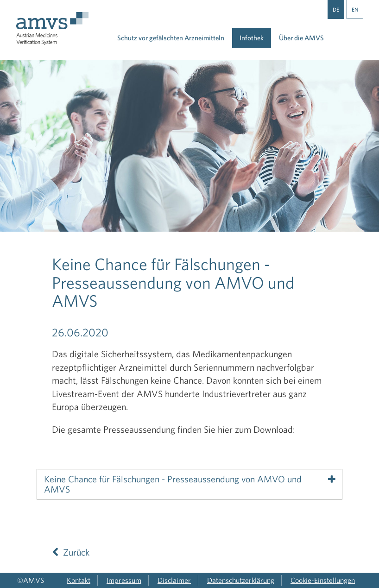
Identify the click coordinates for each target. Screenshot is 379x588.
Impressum (124, 580)
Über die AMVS (301, 38)
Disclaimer (174, 580)
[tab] (189, 484)
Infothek (252, 38)
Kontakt (79, 580)
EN (355, 9)
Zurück (71, 552)
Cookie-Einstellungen (323, 580)
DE (336, 9)
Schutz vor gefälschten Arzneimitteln (171, 38)
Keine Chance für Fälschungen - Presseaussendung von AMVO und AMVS (173, 484)
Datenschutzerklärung (241, 580)
